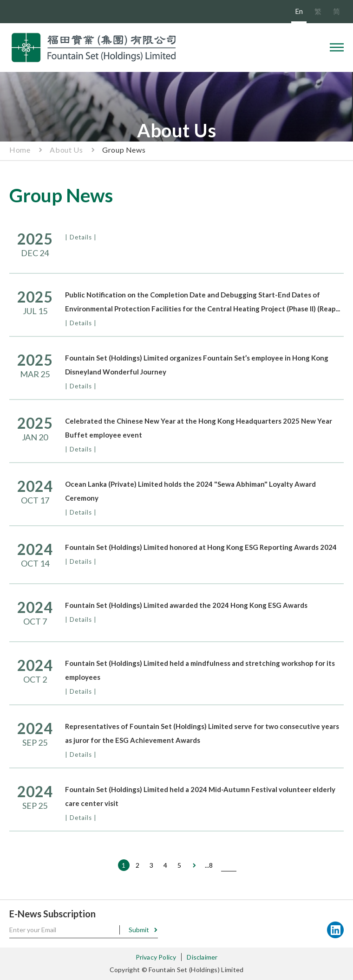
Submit (139, 930)
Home (20, 150)
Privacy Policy (156, 957)
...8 (209, 865)
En (299, 11)
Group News (124, 150)
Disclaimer (202, 957)
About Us (66, 150)
